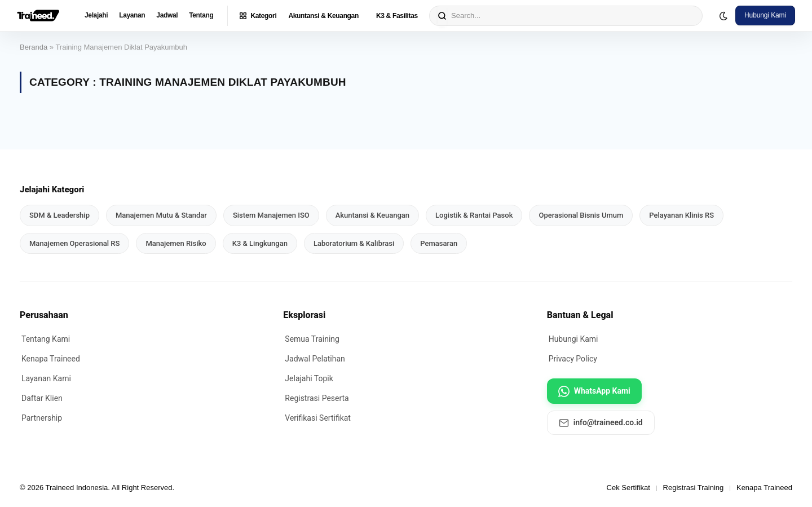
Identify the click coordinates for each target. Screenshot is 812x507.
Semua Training (312, 339)
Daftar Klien (42, 398)
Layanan (132, 15)
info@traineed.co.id (601, 423)
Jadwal (167, 15)
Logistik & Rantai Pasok (474, 215)
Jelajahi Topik (309, 378)
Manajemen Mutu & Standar (161, 215)
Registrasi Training (694, 488)
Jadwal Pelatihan (315, 359)
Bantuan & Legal (580, 315)
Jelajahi (96, 15)
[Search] (442, 16)
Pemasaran (439, 243)
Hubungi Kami (765, 15)
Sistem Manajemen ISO (271, 215)
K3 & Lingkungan (260, 243)
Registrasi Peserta (317, 398)
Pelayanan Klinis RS (681, 215)
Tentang (201, 15)
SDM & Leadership (59, 215)
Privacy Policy (573, 359)
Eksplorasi (304, 315)
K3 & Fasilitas (397, 16)
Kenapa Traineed (51, 359)
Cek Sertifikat (628, 488)
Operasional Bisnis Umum (581, 215)
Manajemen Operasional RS (74, 243)
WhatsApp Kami (594, 391)
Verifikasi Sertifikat (318, 418)
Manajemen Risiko (176, 243)
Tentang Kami (46, 339)
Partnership (42, 418)
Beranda (34, 47)
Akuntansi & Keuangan (323, 16)
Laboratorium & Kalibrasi (354, 243)
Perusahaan (44, 315)
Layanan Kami (46, 378)
